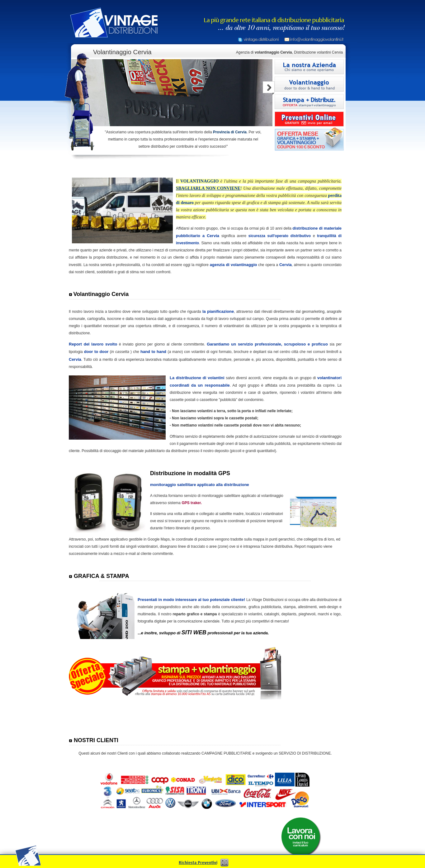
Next (269, 88)
